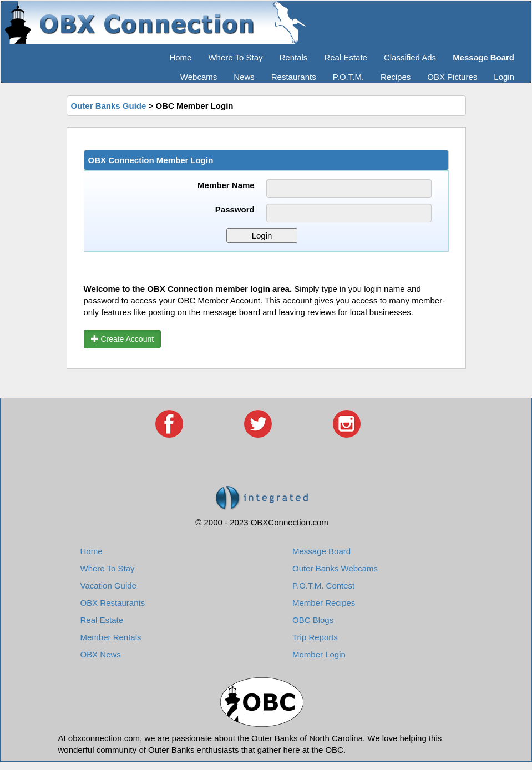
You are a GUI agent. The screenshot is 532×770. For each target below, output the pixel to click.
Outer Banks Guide (109, 106)
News (244, 77)
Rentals (294, 57)
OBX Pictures (452, 77)
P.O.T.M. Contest (323, 586)
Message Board (321, 551)
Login (504, 77)
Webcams (199, 77)
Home (180, 57)
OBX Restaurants (113, 603)
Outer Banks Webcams (335, 568)
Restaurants (294, 77)
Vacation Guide (108, 586)
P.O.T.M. (348, 77)
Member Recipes (324, 603)
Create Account (123, 339)
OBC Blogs (313, 620)
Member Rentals (111, 637)
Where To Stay (235, 57)
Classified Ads (410, 57)
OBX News (101, 654)
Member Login (319, 654)
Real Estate (346, 57)
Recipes (396, 77)
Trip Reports (315, 637)
